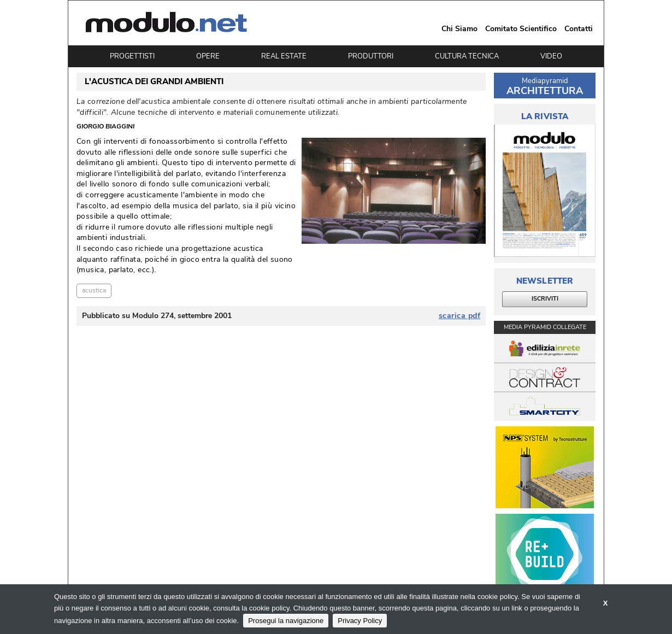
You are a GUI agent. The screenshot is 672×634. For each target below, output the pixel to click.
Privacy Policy (360, 621)
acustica (94, 290)
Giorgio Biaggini (105, 127)
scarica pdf (460, 316)
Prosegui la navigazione (286, 621)
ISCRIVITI (545, 299)
